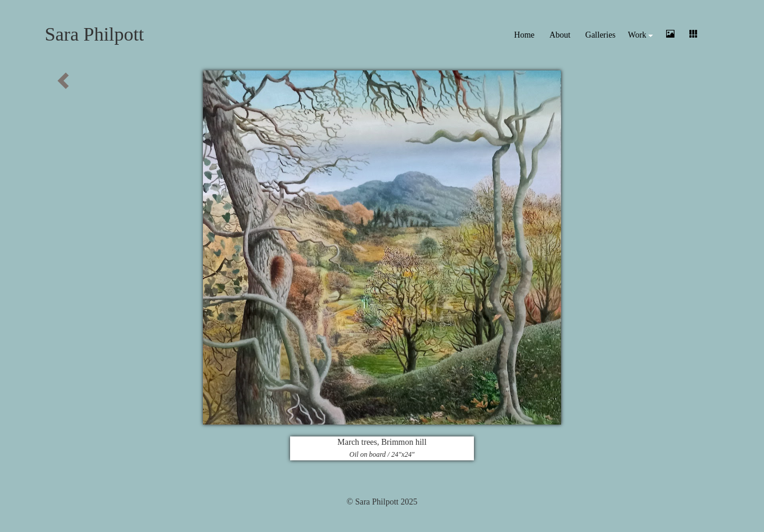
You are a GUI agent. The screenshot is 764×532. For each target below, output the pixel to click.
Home (524, 35)
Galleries (601, 35)
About (560, 35)
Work (640, 35)
